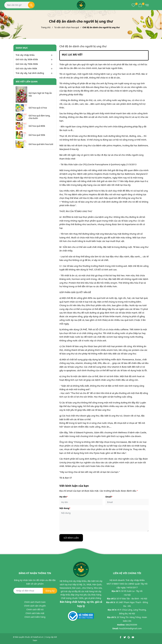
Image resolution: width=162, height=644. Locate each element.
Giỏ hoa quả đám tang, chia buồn (39, 117)
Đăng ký (50, 591)
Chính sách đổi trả (35, 609)
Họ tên (63, 497)
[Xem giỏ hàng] (140, 5)
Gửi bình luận (71, 538)
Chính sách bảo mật (35, 613)
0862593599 (131, 625)
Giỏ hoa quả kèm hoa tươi (41, 144)
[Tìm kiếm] (31, 5)
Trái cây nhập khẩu (25, 55)
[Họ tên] (81, 502)
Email (109, 497)
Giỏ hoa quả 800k (37, 126)
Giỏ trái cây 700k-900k (27, 64)
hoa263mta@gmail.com (130, 628)
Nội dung (65, 508)
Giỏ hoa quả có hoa (38, 108)
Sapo (35, 640)
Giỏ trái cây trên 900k (26, 68)
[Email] (127, 502)
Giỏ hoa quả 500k (37, 135)
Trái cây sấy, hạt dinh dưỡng (30, 73)
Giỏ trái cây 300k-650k (27, 59)
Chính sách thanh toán (35, 602)
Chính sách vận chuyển (35, 606)
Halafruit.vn (38, 637)
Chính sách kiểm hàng (35, 617)
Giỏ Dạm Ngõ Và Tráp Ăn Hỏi (40, 94)
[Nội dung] (104, 521)
